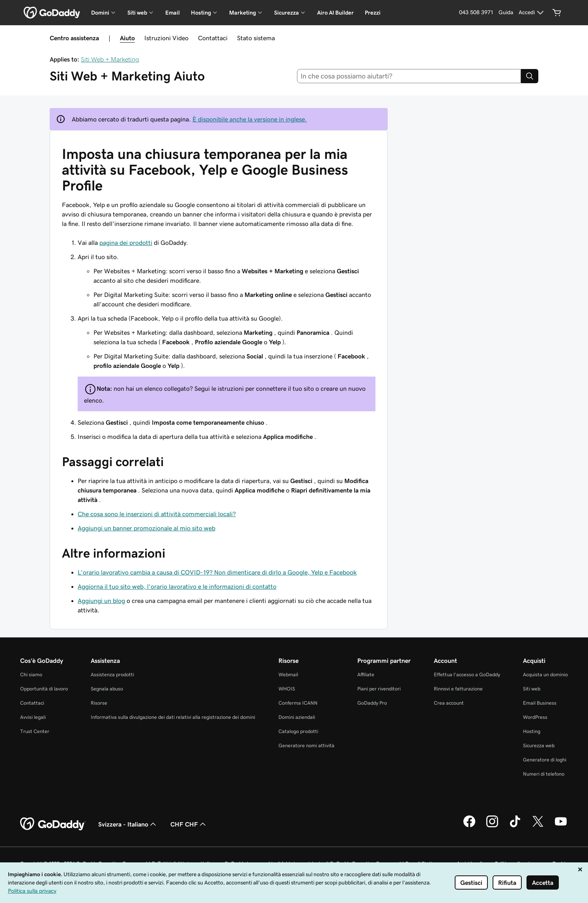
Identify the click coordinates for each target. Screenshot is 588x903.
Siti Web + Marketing (110, 59)
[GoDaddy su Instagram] (492, 826)
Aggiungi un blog (101, 601)
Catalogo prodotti (298, 731)
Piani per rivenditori (379, 689)
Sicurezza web (539, 745)
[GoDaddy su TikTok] (515, 826)
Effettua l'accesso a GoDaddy (467, 674)
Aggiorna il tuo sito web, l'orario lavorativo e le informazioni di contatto (177, 586)
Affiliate (366, 674)
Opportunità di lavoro (44, 689)
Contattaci (213, 38)
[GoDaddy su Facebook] (469, 826)
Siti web (532, 689)
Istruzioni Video (166, 38)
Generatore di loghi (545, 760)
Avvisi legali (33, 717)
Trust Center (35, 731)
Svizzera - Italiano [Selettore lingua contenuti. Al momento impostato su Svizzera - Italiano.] (128, 824)
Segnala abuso (107, 689)
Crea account (449, 703)
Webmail (288, 674)
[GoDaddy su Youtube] (561, 826)
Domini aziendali (297, 717)
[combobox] (409, 76)
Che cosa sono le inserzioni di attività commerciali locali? (157, 514)
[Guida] (506, 13)
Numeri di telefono (544, 774)
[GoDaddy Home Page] (53, 824)
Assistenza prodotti (112, 674)
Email (173, 13)
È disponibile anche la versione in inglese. (250, 119)
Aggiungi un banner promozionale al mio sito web (147, 528)
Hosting (532, 731)
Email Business (540, 703)
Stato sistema (256, 38)
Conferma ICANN (298, 703)
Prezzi (373, 13)
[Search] (530, 76)
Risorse (99, 703)
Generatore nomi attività (306, 745)
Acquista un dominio (545, 674)
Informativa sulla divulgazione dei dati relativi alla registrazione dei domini (173, 717)
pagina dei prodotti (126, 243)
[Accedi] (532, 13)
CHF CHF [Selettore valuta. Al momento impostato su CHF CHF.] (189, 824)
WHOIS (287, 689)
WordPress (535, 717)
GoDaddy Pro (372, 703)
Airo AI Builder (335, 13)
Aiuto (127, 38)
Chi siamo (31, 674)
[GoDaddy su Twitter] (538, 826)
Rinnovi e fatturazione (458, 689)
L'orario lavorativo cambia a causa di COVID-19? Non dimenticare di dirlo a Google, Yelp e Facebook (217, 572)
